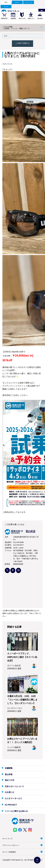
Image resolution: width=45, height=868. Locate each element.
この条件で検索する (22, 43)
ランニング (29, 2)
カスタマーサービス (13, 798)
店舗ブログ (31, 18)
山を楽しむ (10, 792)
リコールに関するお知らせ (16, 811)
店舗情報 (13, 18)
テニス (6, 7)
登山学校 (40, 18)
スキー (17, 2)
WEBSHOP (4, 18)
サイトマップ (7, 839)
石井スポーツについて (14, 786)
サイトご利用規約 (9, 852)
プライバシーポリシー (11, 845)
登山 (6, 2)
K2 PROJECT (11, 805)
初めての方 (22, 18)
